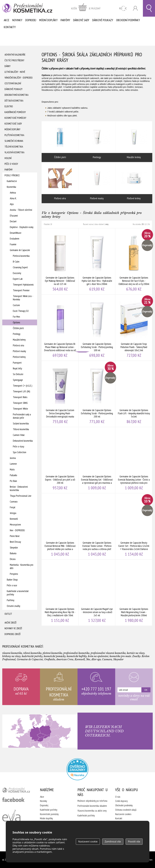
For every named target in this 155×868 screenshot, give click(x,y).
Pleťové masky (19, 351)
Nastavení (88, 842)
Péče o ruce (12, 585)
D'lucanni (14, 216)
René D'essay (15, 542)
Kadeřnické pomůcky (15, 112)
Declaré (13, 221)
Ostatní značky (13, 606)
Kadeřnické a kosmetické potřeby (18, 593)
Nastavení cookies (123, 814)
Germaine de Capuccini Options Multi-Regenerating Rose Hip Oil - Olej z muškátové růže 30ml (60, 593)
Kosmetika (11, 187)
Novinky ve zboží (13, 628)
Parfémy (65, 20)
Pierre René (15, 536)
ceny (107, 224)
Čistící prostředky (14, 60)
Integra (13, 513)
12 (146, 224)
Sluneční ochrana (14, 141)
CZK (123, 8)
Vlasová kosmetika (14, 152)
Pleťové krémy (19, 357)
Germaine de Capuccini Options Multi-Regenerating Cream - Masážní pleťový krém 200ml (134, 593)
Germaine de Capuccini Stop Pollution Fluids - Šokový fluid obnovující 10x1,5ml (134, 328)
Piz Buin (13, 481)
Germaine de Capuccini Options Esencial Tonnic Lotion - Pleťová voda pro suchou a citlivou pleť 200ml (97, 526)
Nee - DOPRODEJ (17, 530)
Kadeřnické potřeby (49, 810)
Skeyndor (14, 548)
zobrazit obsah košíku (86, 8)
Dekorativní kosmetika (16, 95)
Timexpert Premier (21, 290)
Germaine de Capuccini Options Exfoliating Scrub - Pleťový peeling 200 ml (97, 394)
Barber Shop (12, 580)
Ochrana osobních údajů (126, 810)
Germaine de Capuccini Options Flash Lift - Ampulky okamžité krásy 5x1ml (134, 394)
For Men (16, 317)
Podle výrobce (12, 175)
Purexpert (17, 363)
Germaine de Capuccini (20, 250)
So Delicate (18, 374)
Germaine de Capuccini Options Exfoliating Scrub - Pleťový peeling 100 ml (97, 328)
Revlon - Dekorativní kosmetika (19, 488)
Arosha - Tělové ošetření (21, 210)
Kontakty (10, 27)
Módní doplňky (48, 20)
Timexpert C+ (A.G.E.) (23, 386)
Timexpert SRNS (20, 403)
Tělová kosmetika (14, 147)
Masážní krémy (19, 340)
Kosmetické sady (13, 124)
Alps (12, 204)
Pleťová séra (18, 345)
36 (149, 224)
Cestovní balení (13, 83)
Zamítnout (113, 842)
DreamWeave (16, 233)
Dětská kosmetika (14, 101)
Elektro (9, 106)
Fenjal (13, 507)
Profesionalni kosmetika (77, 769)
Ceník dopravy (121, 801)
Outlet (8, 614)
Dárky (7, 66)
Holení (8, 158)
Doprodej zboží (12, 634)
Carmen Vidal (19, 435)
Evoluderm (15, 239)
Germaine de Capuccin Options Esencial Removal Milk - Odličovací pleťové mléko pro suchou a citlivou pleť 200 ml (60, 526)
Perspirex (14, 574)
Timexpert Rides (20, 397)
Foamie (13, 244)
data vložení (99, 224)
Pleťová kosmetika (14, 135)
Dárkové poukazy (103, 20)
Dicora (13, 559)
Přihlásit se (135, 8)
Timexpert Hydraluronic (23, 285)
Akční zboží (10, 623)
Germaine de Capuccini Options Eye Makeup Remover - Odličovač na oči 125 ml (60, 261)
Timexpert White (20, 409)
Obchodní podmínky (128, 20)
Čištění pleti (18, 328)
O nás (118, 797)
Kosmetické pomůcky (15, 118)
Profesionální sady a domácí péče (22, 416)
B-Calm (16, 262)
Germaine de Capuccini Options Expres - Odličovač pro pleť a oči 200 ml (60, 460)
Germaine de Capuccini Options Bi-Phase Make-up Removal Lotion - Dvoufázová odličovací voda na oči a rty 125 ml (60, 328)
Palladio (13, 475)
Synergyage (18, 380)
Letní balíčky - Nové (15, 72)
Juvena (13, 458)
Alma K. (13, 198)
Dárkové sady (81, 20)
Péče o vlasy (18, 446)
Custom (16, 305)
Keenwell (14, 519)
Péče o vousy (11, 164)
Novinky (17, 20)
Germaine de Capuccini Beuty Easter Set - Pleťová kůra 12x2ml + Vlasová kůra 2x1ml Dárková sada (134, 526)
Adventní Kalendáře (15, 55)
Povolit (134, 842)
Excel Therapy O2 (21, 311)
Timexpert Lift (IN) (21, 391)
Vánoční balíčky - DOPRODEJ (19, 78)
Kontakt (119, 818)
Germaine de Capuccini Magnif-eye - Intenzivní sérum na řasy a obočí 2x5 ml (97, 593)
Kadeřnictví (12, 181)
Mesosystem (15, 525)
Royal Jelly (17, 368)
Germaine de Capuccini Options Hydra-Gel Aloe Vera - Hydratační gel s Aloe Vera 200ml (97, 261)
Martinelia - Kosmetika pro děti (22, 566)
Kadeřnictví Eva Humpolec (11, 819)
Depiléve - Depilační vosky (22, 227)
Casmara (14, 502)
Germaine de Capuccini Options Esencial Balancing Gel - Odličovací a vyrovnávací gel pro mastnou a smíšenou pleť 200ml (97, 460)
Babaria (13, 553)
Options (16, 322)
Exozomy (17, 273)
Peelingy (17, 334)
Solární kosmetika (21, 423)
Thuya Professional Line (21, 496)
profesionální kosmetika (17, 791)
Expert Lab (18, 279)
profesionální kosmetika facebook (13, 800)
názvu (91, 224)
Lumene (13, 464)
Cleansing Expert (20, 267)
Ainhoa (13, 193)
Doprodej (31, 20)
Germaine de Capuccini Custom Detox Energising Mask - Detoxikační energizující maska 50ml (60, 394)
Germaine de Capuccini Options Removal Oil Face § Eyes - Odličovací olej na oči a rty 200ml (134, 261)
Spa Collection (20, 452)
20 (142, 224)
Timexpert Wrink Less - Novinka (23, 298)
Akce (7, 20)
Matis (12, 469)
